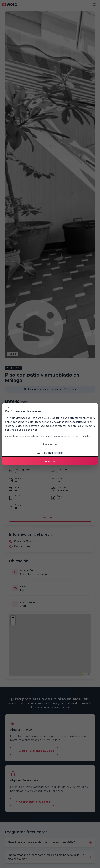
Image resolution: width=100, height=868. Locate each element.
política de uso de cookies (21, 430)
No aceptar (50, 444)
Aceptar (50, 461)
